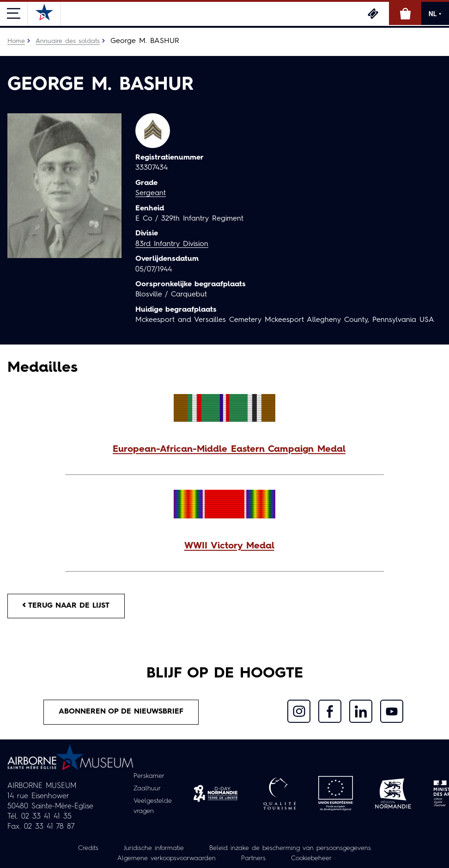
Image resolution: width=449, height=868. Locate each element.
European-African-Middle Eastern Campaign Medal (229, 449)
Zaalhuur (147, 788)
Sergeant (151, 193)
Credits (88, 848)
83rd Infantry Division (172, 244)
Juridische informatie (154, 848)
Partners (253, 858)
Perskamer (149, 776)
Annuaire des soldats (68, 41)
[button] (224, 449)
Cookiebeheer (311, 858)
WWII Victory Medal (229, 546)
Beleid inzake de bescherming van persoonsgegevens (290, 848)
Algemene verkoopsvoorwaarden (167, 858)
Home (16, 41)
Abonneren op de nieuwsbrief (121, 712)
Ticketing (373, 13)
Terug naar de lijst (66, 606)
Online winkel (405, 13)
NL (435, 14)
